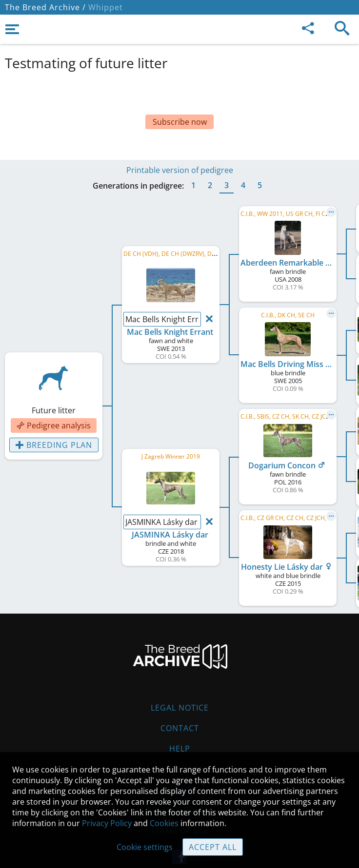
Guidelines (180, 745)
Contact (180, 704)
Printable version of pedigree (180, 146)
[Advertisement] (179, 101)
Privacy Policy (107, 823)
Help (180, 724)
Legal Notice (180, 683)
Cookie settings (145, 847)
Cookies (164, 823)
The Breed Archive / (45, 7)
